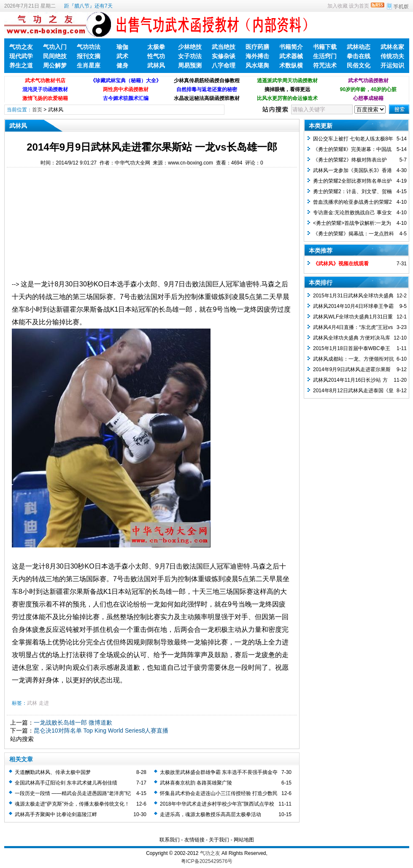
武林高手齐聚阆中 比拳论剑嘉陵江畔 (56, 814)
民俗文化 (359, 65)
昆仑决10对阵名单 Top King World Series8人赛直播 (101, 731)
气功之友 (21, 47)
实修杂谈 (224, 56)
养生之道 (21, 65)
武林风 (156, 65)
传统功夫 (392, 56)
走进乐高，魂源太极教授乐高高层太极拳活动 (211, 814)
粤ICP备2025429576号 (207, 861)
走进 (44, 703)
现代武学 (21, 56)
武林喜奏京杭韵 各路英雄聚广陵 (196, 783)
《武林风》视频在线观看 (341, 264)
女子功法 (190, 56)
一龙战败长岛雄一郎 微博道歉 (73, 722)
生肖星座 (89, 65)
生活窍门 (325, 56)
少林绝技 (190, 47)
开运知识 (392, 65)
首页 (37, 110)
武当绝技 (224, 47)
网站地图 (244, 840)
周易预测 (190, 65)
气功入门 (55, 47)
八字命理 (224, 65)
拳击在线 (359, 56)
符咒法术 (325, 65)
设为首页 (359, 6)
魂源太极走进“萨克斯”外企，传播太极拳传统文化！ (72, 804)
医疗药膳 (257, 47)
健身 (122, 65)
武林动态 (359, 47)
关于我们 (219, 840)
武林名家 (392, 47)
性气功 (156, 56)
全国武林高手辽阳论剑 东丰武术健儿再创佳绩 (66, 783)
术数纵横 (291, 65)
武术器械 (291, 56)
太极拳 (156, 47)
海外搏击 (257, 56)
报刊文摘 (89, 56)
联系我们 (170, 840)
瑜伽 (122, 47)
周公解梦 (55, 65)
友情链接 (194, 840)
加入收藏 (337, 6)
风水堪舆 (257, 65)
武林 (32, 703)
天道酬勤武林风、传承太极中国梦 (53, 772)
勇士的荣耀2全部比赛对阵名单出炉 (352, 181)
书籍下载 (325, 47)
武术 (122, 56)
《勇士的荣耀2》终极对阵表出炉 (350, 160)
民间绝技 (55, 56)
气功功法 (89, 47)
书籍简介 (291, 47)
